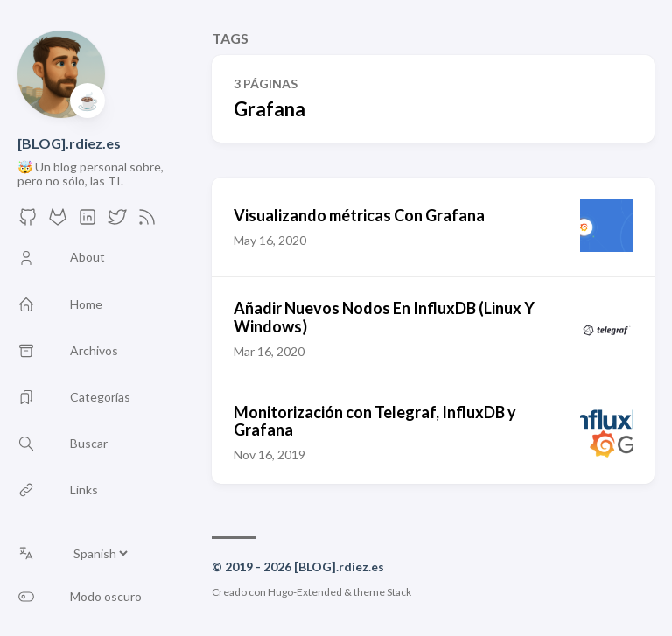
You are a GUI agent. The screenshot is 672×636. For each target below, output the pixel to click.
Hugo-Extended (305, 592)
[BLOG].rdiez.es (69, 143)
